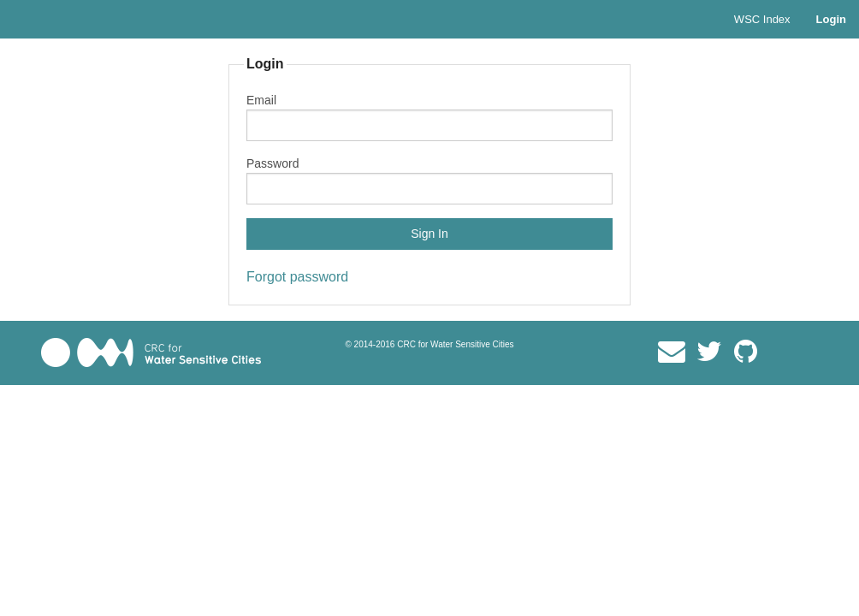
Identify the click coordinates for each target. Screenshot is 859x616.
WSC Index (762, 19)
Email (261, 100)
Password (273, 163)
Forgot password (297, 277)
